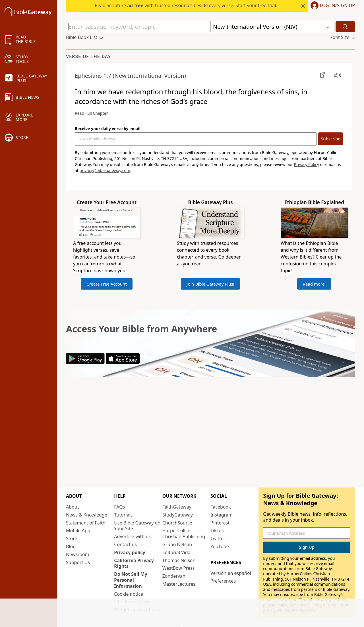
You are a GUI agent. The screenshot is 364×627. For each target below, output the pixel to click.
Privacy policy (130, 552)
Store (72, 538)
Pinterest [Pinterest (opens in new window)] (220, 523)
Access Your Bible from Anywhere (141, 329)
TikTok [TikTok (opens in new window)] (217, 530)
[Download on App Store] (123, 362)
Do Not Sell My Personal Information (131, 580)
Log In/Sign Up (337, 6)
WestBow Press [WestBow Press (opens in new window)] (179, 568)
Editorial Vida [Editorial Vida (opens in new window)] (176, 552)
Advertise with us (132, 536)
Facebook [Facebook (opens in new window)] (221, 507)
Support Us (78, 562)
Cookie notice (129, 594)
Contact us (125, 544)
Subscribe (331, 139)
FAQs (119, 507)
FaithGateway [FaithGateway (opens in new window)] (177, 507)
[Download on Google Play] (85, 362)
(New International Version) (130, 76)
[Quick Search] (138, 27)
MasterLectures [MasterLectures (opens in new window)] (179, 584)
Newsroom (78, 554)
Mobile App (78, 530)
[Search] (345, 27)
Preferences (223, 581)
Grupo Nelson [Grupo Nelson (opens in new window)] (177, 544)
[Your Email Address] (196, 139)
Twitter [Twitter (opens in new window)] (218, 538)
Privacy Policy (307, 164)
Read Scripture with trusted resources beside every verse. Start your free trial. (186, 5)
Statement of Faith (86, 523)
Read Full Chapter (91, 113)
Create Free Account (107, 284)
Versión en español (231, 573)
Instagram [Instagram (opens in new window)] (222, 515)
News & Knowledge (87, 515)
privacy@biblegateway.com (105, 170)
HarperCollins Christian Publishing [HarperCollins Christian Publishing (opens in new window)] (184, 533)
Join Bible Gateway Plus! (210, 284)
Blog (71, 546)
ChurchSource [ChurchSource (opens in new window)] (177, 523)
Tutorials (123, 515)
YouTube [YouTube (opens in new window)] (220, 546)
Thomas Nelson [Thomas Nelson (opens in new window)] (179, 560)
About (72, 507)
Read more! (314, 284)
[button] (332, 6)
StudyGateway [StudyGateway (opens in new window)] (178, 515)
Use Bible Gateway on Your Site (137, 526)
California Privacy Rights (134, 563)
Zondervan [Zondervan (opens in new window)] (174, 576)
